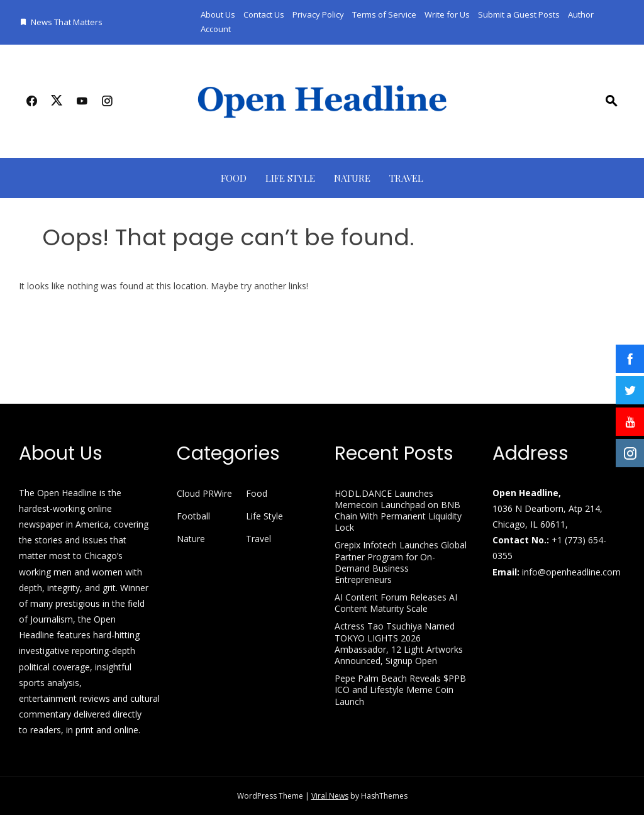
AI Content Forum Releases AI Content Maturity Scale (396, 603)
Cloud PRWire (204, 494)
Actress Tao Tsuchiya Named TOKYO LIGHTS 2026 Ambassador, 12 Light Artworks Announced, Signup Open (399, 643)
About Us (218, 14)
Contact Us (264, 14)
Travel (406, 178)
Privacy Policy (318, 14)
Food (234, 178)
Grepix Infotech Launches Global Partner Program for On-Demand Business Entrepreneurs (401, 562)
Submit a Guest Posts (519, 14)
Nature (352, 178)
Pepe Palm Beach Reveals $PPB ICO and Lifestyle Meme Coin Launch (400, 690)
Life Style (290, 178)
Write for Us (447, 14)
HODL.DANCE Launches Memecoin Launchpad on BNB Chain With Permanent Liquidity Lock (398, 511)
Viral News (330, 796)
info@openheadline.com (571, 572)
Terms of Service (384, 14)
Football (193, 516)
